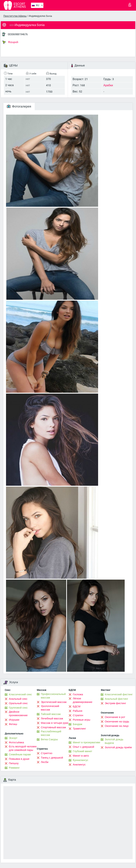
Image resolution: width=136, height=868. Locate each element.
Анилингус (79, 765)
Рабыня (78, 711)
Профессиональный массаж (53, 696)
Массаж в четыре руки (55, 723)
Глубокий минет (83, 751)
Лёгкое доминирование (83, 700)
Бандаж (78, 724)
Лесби (45, 762)
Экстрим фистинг (115, 703)
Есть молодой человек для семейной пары (23, 748)
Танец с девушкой (52, 758)
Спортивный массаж (53, 727)
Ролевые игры (82, 720)
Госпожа (78, 694)
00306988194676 (18, 34)
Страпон (78, 715)
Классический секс (20, 694)
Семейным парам (20, 754)
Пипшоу (14, 763)
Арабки (108, 85)
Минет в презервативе (87, 742)
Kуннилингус (80, 760)
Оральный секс (18, 703)
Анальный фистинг (117, 699)
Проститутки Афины (15, 16)
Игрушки (14, 720)
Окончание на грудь (117, 722)
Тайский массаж (51, 714)
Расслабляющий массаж (51, 733)
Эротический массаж (54, 702)
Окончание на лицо (117, 726)
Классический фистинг (119, 694)
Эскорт (13, 738)
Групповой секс (18, 708)
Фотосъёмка (16, 742)
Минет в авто (81, 756)
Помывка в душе (19, 759)
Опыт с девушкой (83, 747)
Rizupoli (10, 42)
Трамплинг (79, 729)
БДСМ (77, 706)
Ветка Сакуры (49, 739)
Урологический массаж (50, 708)
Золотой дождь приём (118, 747)
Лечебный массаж (52, 718)
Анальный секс (18, 699)
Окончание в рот (115, 717)
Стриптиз (47, 753)
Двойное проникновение (18, 714)
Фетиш (13, 724)
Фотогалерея (19, 106)
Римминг (14, 768)
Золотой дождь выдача (114, 741)
